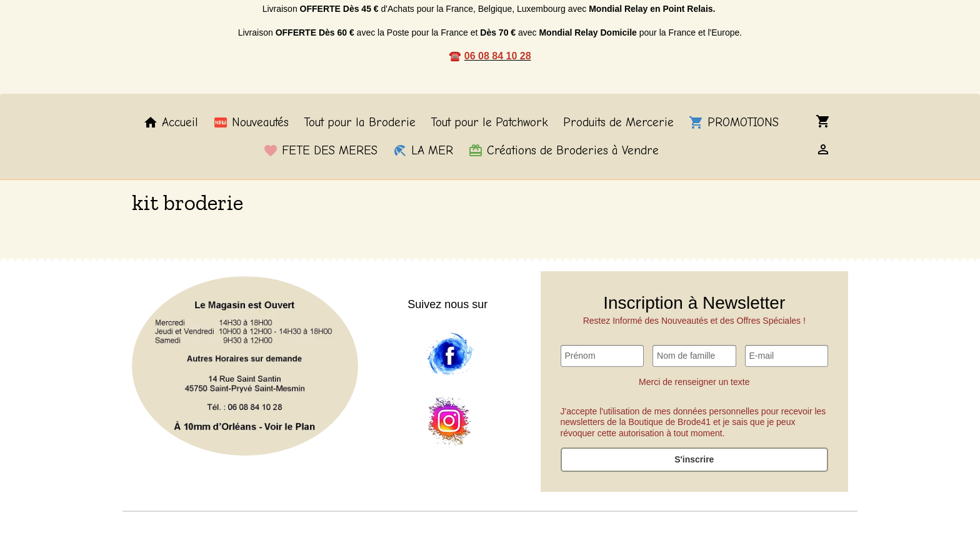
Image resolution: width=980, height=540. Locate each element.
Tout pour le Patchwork (489, 122)
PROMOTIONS (734, 122)
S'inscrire (694, 459)
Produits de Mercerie (618, 122)
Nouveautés (251, 122)
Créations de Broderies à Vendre (563, 151)
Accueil (171, 122)
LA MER (423, 151)
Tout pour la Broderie (360, 122)
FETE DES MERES (320, 151)
